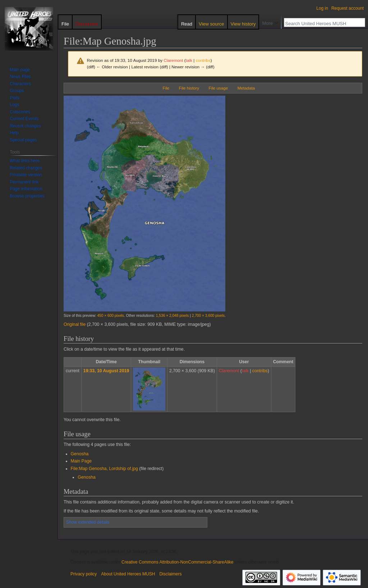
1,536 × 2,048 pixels (172, 316)
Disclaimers (170, 574)
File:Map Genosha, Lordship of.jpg (104, 469)
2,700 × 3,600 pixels (208, 316)
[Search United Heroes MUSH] (321, 23)
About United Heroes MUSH (128, 574)
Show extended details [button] (88, 522)
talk (189, 60)
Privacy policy (84, 574)
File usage (218, 88)
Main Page (81, 461)
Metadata (246, 88)
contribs (203, 60)
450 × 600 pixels (110, 316)
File (166, 88)
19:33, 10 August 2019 (106, 371)
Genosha (80, 454)
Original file (75, 324)
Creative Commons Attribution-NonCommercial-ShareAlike (177, 562)
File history (189, 88)
